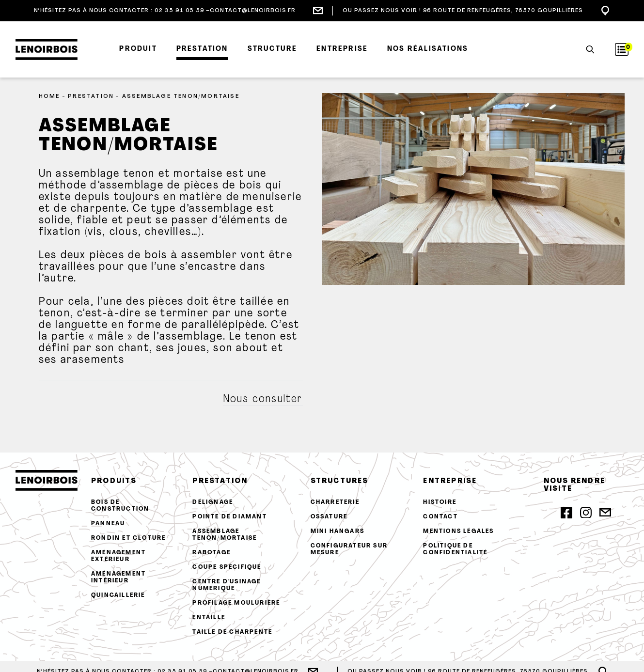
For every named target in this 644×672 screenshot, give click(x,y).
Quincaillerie (118, 595)
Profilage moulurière (236, 603)
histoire (440, 502)
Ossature (329, 517)
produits (114, 481)
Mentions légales (458, 531)
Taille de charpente (232, 632)
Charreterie (335, 502)
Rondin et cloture (128, 538)
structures (340, 481)
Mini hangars (338, 531)
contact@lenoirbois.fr (253, 11)
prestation (220, 481)
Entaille (209, 618)
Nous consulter (263, 399)
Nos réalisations (428, 49)
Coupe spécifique (227, 567)
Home (49, 96)
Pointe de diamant (229, 517)
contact (440, 517)
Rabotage (212, 553)
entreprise (450, 481)
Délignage (213, 502)
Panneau (108, 524)
